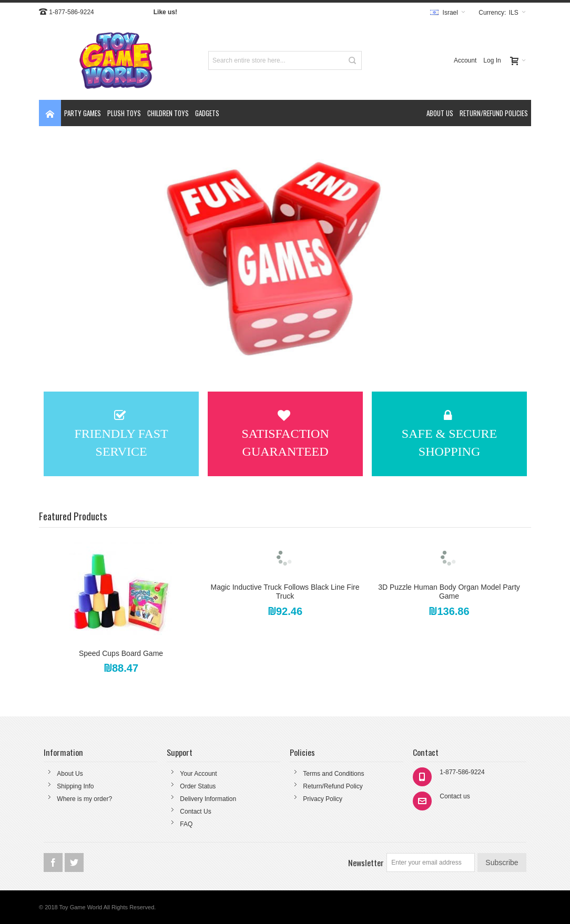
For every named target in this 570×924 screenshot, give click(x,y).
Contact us (455, 796)
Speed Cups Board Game (121, 653)
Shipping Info (75, 786)
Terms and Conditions (333, 774)
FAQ (186, 824)
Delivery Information (208, 799)
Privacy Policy (323, 799)
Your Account (198, 774)
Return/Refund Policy (333, 786)
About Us (70, 774)
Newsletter (366, 863)
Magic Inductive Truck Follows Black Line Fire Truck (285, 592)
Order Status (198, 786)
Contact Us (195, 812)
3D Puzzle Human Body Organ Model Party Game (449, 592)
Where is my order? (84, 799)
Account (465, 60)
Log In (492, 60)
